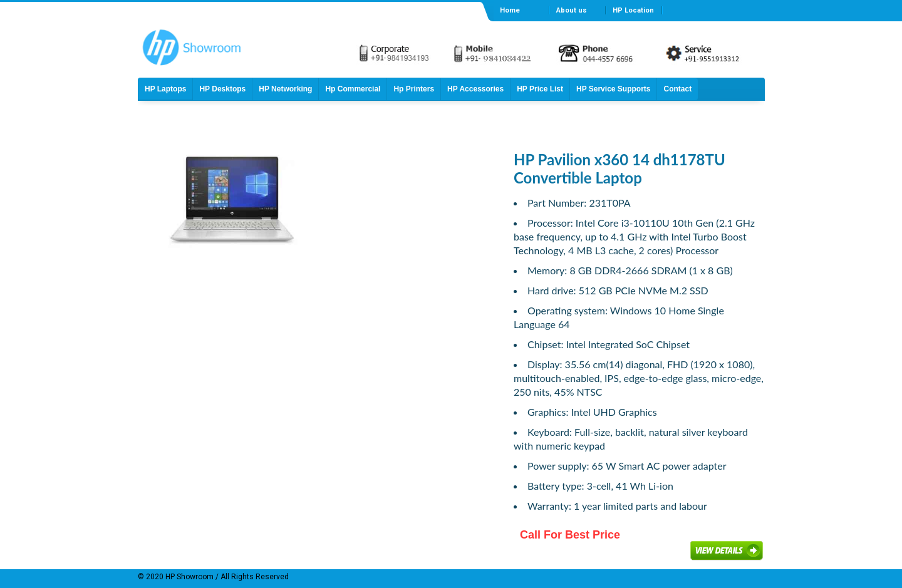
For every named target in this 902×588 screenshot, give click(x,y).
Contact (677, 89)
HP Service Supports (614, 89)
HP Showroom (189, 577)
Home (510, 10)
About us (572, 10)
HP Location (633, 10)
